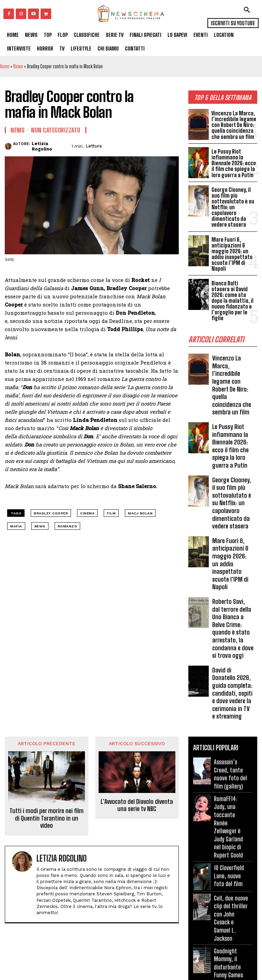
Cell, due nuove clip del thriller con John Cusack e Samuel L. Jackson (230, 890)
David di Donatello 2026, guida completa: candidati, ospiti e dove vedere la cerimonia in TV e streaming (232, 675)
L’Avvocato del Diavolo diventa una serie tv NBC (137, 786)
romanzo (68, 526)
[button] (247, 10)
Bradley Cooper (51, 513)
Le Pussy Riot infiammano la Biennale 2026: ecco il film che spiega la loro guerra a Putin (233, 163)
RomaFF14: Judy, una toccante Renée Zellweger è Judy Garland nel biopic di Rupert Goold (231, 803)
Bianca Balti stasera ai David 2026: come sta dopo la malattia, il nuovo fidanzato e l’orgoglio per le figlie (234, 297)
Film (111, 513)
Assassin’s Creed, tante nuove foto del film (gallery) (230, 755)
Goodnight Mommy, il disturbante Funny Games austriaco (228, 939)
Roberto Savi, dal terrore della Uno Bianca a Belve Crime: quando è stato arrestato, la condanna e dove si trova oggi (233, 613)
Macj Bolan (140, 513)
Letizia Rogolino (42, 146)
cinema (87, 513)
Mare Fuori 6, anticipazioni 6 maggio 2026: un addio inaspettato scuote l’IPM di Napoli (232, 252)
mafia (16, 526)
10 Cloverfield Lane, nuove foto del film (229, 848)
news (40, 526)
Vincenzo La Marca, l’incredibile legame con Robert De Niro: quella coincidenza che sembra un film (233, 125)
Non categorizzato (56, 130)
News (18, 66)
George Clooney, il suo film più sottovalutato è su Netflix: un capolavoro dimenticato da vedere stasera (233, 206)
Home (5, 66)
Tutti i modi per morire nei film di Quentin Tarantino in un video (47, 799)
